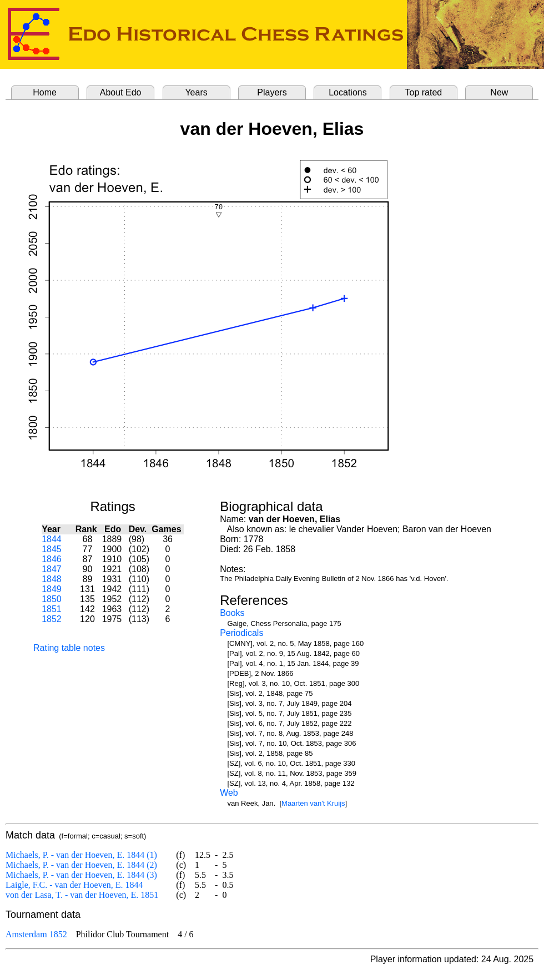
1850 (52, 599)
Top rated (424, 92)
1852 (52, 619)
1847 (52, 569)
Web (229, 793)
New (499, 92)
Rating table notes (69, 648)
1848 (52, 579)
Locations (348, 92)
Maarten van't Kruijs (313, 803)
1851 (52, 609)
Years (196, 92)
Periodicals (241, 633)
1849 (52, 589)
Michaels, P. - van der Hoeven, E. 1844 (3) (81, 875)
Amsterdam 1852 (36, 934)
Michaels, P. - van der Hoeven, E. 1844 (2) (81, 865)
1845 (52, 549)
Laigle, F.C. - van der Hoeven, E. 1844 (74, 885)
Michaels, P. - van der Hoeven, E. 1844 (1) (81, 855)
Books (232, 613)
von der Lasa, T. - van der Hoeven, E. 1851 (82, 895)
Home (45, 92)
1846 (52, 559)
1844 (52, 539)
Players (272, 92)
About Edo (121, 92)
